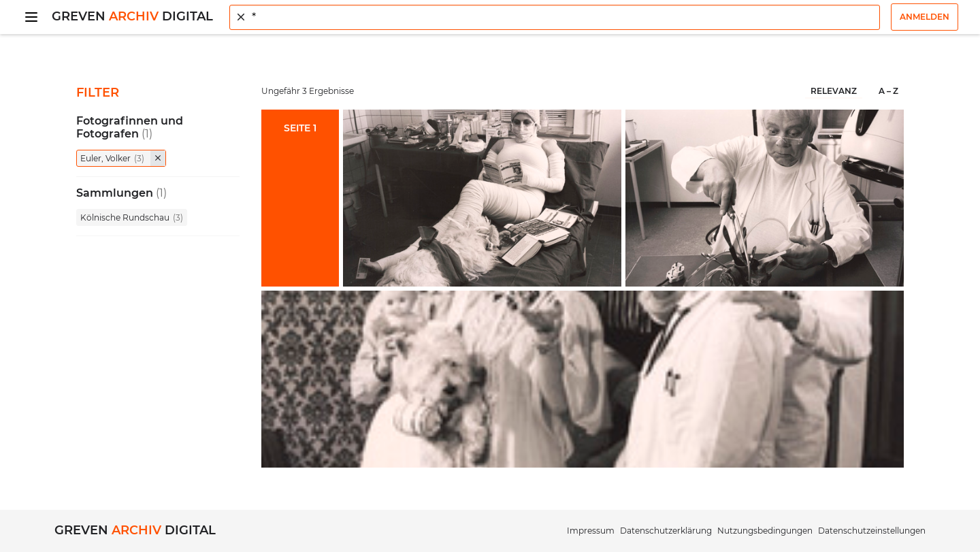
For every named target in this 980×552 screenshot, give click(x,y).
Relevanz (834, 91)
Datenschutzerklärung (666, 531)
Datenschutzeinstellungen (872, 531)
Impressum (591, 531)
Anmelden (925, 17)
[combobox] (555, 17)
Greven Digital (132, 16)
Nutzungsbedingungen (765, 531)
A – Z (888, 91)
